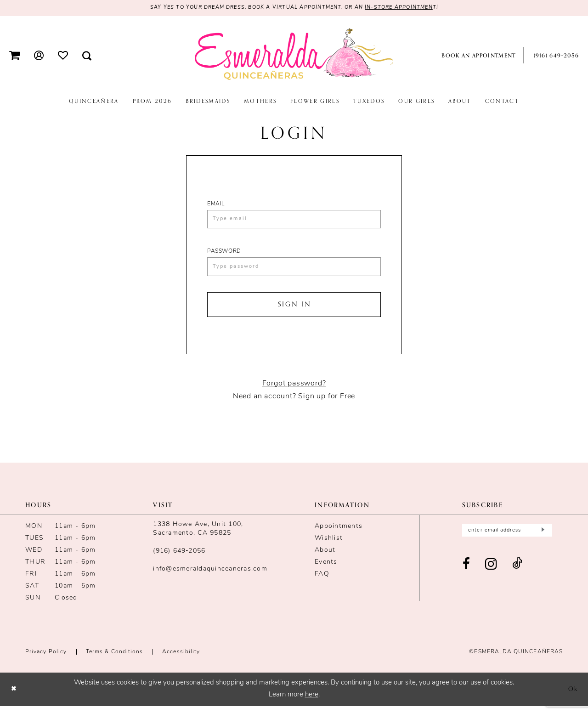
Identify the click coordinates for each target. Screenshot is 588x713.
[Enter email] (507, 538)
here (312, 702)
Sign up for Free (327, 403)
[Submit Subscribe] (542, 538)
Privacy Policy (46, 659)
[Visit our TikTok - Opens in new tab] (517, 573)
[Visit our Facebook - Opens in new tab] (466, 573)
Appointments (339, 533)
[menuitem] (15, 56)
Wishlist (329, 545)
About (325, 557)
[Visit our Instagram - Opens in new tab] (491, 573)
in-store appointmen (408, 8)
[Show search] (87, 56)
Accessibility (181, 659)
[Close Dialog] (14, 696)
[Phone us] (554, 56)
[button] (15, 56)
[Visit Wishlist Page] (63, 56)
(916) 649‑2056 (179, 558)
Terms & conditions (114, 659)
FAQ (322, 581)
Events (326, 569)
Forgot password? (294, 390)
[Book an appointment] (477, 56)
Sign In (295, 310)
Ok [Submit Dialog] (572, 696)
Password (224, 254)
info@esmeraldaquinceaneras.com (210, 576)
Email (216, 204)
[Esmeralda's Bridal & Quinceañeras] (294, 55)
